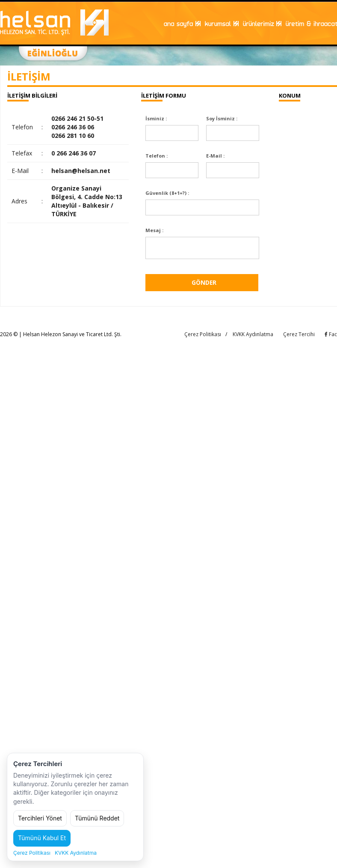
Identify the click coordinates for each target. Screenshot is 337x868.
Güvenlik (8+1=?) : (167, 193)
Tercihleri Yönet (40, 818)
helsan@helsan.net (81, 171)
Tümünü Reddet (97, 818)
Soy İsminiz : (222, 118)
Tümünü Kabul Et (42, 838)
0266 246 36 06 (73, 127)
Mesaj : (154, 230)
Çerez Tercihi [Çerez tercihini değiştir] (299, 337)
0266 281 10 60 (73, 136)
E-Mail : (215, 156)
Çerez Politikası (203, 337)
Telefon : (157, 156)
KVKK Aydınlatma (253, 337)
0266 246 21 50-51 (77, 118)
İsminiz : (156, 118)
